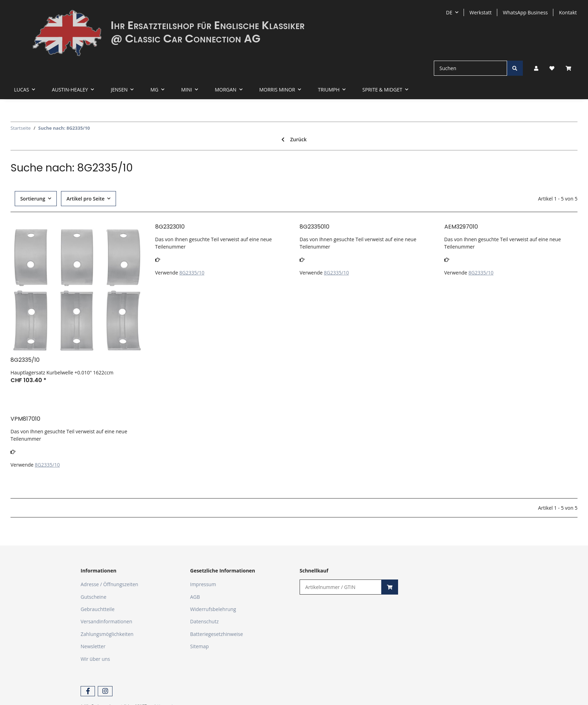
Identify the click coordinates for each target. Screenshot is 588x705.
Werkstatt (481, 12)
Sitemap (200, 646)
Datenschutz (204, 621)
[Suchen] (470, 68)
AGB (195, 597)
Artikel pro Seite (86, 199)
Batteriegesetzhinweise (217, 634)
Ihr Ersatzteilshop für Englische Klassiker (208, 25)
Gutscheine (94, 597)
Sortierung (33, 199)
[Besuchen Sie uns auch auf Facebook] (88, 691)
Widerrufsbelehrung (213, 609)
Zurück (294, 139)
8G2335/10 (192, 273)
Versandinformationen (106, 621)
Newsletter (93, 646)
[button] (536, 68)
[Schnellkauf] (341, 587)
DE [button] (449, 12)
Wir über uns (95, 659)
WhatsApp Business (525, 12)
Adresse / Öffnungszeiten (109, 584)
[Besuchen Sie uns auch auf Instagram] (105, 691)
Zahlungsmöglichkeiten (107, 634)
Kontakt (568, 12)
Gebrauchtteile (98, 609)
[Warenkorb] (571, 68)
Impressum (203, 584)
